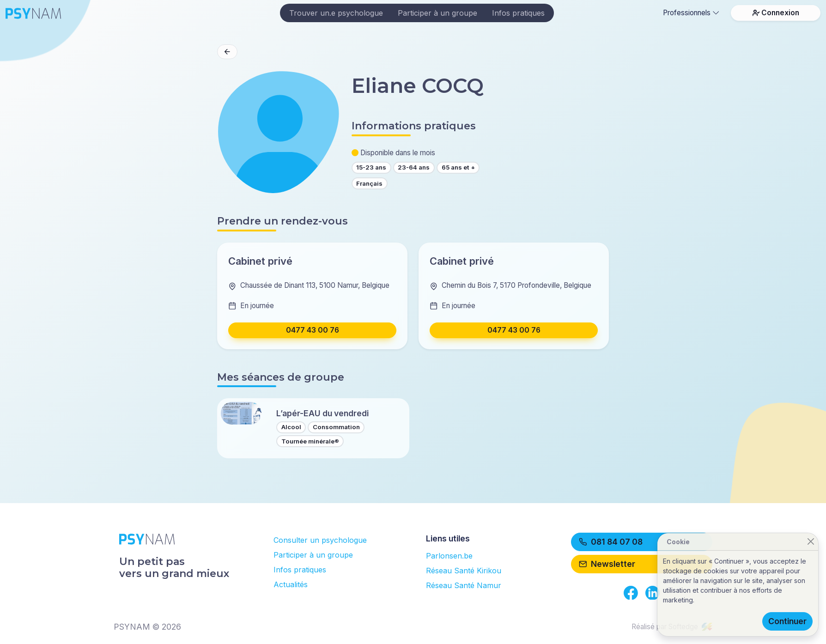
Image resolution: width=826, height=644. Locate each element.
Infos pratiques (518, 13)
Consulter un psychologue (320, 540)
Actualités (291, 584)
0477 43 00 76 (313, 330)
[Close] (811, 542)
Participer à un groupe (437, 13)
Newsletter (607, 564)
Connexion (776, 13)
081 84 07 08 (611, 542)
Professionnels (691, 13)
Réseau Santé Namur (464, 585)
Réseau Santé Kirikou (464, 571)
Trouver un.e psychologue (336, 13)
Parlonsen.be (449, 556)
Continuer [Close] (787, 621)
